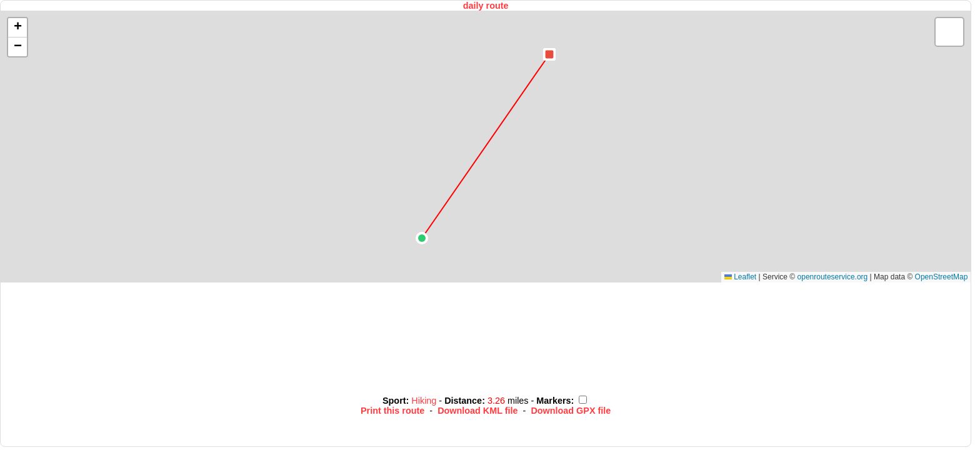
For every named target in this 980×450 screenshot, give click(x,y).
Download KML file (477, 411)
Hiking (425, 401)
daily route (486, 6)
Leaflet (740, 277)
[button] (422, 238)
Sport (394, 401)
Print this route (392, 411)
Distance (463, 401)
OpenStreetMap (942, 277)
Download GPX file (571, 411)
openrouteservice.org (833, 277)
